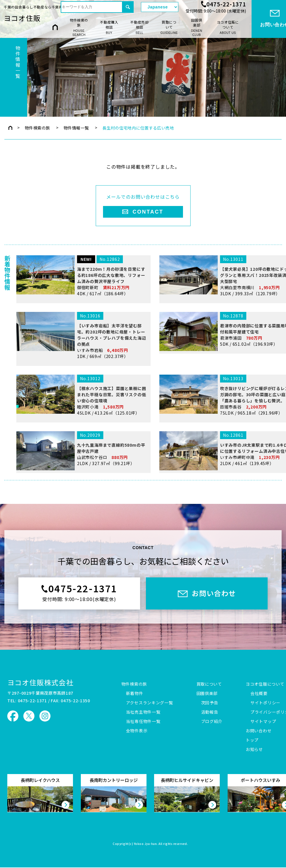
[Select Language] (160, 7)
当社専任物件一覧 (143, 722)
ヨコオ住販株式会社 (40, 682)
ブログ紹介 (212, 722)
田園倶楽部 (197, 27)
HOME (55, 27)
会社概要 (259, 694)
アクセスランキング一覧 (150, 703)
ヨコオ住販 (22, 18)
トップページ (10, 128)
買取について (169, 27)
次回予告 (210, 703)
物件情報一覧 (76, 128)
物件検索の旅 (79, 27)
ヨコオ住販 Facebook (13, 716)
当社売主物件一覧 (143, 712)
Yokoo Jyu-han (145, 844)
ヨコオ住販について (228, 27)
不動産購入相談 (109, 27)
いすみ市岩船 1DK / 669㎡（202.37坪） (82, 380)
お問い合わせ (259, 731)
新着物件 (135, 694)
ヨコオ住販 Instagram (45, 716)
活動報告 (210, 712)
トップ (252, 740)
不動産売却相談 (139, 27)
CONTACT (148, 212)
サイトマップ (263, 722)
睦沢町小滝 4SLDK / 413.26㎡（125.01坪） (82, 434)
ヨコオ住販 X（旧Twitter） (29, 716)
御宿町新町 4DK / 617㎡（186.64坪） (82, 315)
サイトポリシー (265, 703)
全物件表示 (137, 731)
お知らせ (254, 750)
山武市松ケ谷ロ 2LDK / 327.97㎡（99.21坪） (82, 485)
